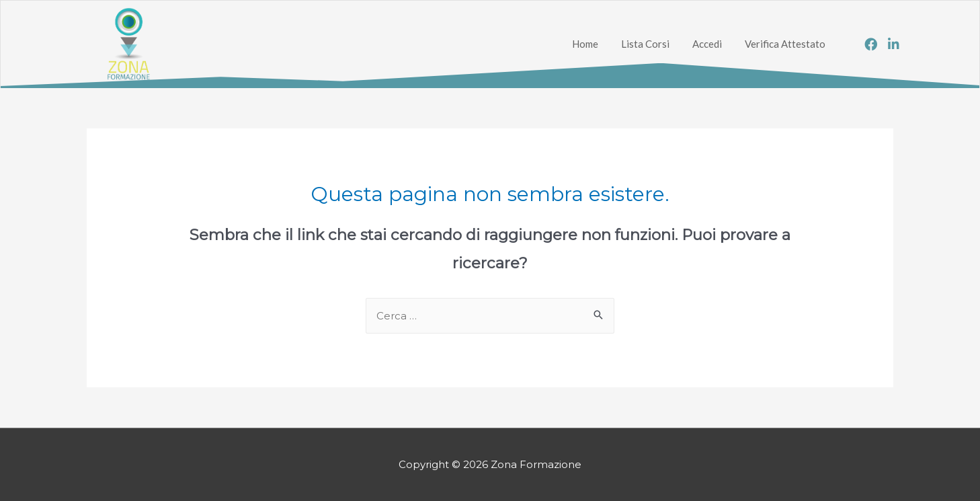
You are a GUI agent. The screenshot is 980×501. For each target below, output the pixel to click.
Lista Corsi (645, 44)
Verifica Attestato (785, 44)
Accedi (707, 44)
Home (585, 44)
